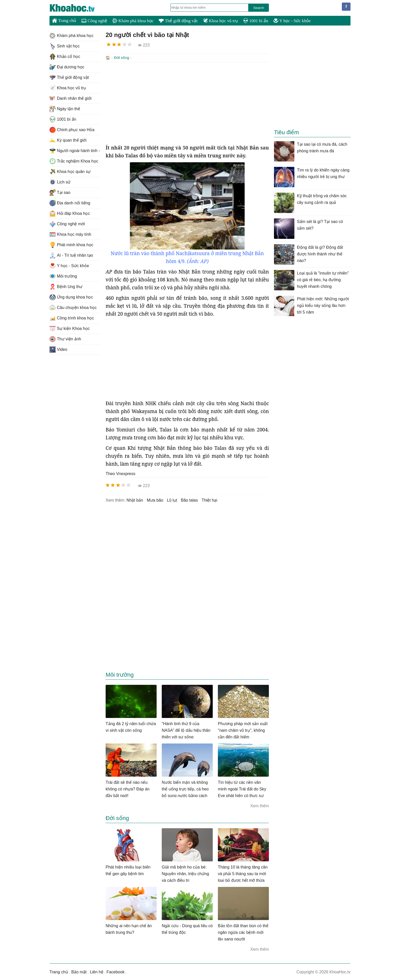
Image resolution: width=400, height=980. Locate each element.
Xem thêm (260, 805)
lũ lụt (172, 500)
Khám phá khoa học (133, 21)
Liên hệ (97, 971)
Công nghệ (94, 21)
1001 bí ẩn (256, 21)
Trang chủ (64, 20)
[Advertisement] (187, 103)
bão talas (189, 500)
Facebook (116, 971)
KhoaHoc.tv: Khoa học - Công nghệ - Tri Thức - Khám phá (78, 8)
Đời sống (122, 58)
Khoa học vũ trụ (220, 21)
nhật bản (135, 500)
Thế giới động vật (178, 21)
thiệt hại (209, 500)
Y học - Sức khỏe (292, 21)
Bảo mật (79, 971)
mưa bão (155, 500)
